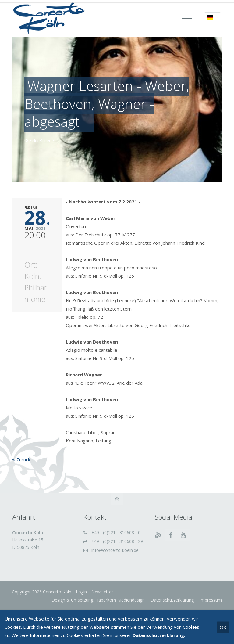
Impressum (210, 600)
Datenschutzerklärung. (159, 635)
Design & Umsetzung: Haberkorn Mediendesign (98, 600)
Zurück (23, 459)
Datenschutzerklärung (172, 600)
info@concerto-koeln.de (115, 550)
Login (82, 592)
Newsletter (103, 592)
